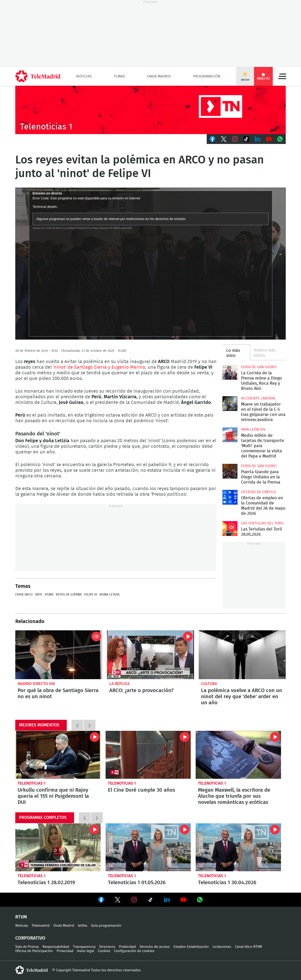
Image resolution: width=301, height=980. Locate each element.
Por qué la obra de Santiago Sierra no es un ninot (59, 655)
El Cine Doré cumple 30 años (148, 755)
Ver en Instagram (134, 900)
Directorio (107, 947)
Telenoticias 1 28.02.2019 (58, 847)
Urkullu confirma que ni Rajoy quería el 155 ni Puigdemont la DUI (58, 755)
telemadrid (32, 970)
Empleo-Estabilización (191, 947)
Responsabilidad (56, 947)
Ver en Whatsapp (200, 900)
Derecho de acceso (155, 947)
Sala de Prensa (27, 947)
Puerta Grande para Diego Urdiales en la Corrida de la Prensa (230, 471)
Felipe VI (91, 595)
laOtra (83, 926)
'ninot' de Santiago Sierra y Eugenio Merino (99, 367)
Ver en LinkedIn (167, 900)
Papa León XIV (253, 430)
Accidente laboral (258, 398)
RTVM (21, 917)
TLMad (119, 76)
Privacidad (65, 951)
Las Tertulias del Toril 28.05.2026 (230, 529)
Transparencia (84, 947)
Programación (207, 76)
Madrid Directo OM (36, 684)
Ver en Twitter (118, 901)
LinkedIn (257, 139)
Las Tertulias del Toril (263, 523)
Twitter (224, 139)
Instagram (235, 139)
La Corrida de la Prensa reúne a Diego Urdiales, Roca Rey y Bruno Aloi (230, 372)
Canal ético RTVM (248, 947)
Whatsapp (280, 139)
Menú (282, 76)
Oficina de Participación (34, 951)
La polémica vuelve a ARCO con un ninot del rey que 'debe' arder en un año (242, 655)
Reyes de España (69, 595)
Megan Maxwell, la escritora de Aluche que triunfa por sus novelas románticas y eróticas (238, 755)
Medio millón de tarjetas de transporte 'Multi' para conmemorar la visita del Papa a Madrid (230, 435)
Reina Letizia (109, 595)
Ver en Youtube (183, 900)
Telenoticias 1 (32, 783)
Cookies (104, 951)
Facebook (212, 139)
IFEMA (49, 595)
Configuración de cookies (134, 951)
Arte (39, 595)
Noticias (84, 76)
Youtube (269, 139)
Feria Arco (24, 595)
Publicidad (127, 947)
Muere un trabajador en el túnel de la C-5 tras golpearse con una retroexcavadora (230, 404)
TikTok (246, 139)
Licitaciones (222, 947)
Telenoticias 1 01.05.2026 (148, 847)
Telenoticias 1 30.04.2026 (238, 847)
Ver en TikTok (150, 901)
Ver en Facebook (101, 901)
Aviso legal (86, 951)
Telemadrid (41, 926)
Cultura (209, 684)
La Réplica (119, 684)
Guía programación (106, 926)
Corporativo (30, 938)
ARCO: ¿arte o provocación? (150, 655)
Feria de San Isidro (259, 367)
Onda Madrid (159, 76)
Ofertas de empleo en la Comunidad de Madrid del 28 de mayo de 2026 (230, 497)
